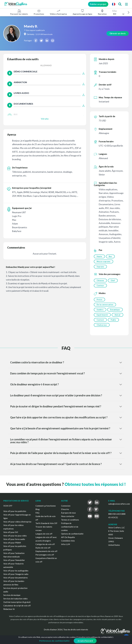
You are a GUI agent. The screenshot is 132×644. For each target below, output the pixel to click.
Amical (118, 316)
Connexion (66, 508)
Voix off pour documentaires (16, 580)
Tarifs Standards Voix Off (46, 526)
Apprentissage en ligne (82, 12)
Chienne (100, 281)
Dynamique (115, 311)
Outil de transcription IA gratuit (17, 604)
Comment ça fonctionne (46, 508)
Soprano (100, 267)
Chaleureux (102, 327)
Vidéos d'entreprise (58, 12)
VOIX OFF (8, 508)
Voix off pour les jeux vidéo (15, 538)
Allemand (46, 65)
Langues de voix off (44, 536)
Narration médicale (12, 559)
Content (100, 322)
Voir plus (45, 119)
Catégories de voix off (45, 547)
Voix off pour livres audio (14, 541)
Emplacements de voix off (46, 554)
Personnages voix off (45, 557)
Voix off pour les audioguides (16, 573)
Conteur (100, 286)
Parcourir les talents (19, 12)
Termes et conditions (70, 522)
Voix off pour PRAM (12, 545)
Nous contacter (68, 519)
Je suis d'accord (85, 641)
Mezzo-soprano (104, 262)
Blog (38, 512)
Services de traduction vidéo (15, 601)
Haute (99, 256)
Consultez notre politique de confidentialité (95, 637)
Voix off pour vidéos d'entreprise (17, 524)
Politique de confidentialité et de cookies (70, 529)
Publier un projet (97, 4)
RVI (115, 12)
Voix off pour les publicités (15, 514)
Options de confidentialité (72, 536)
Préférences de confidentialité (54, 641)
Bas (111, 256)
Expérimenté (102, 316)
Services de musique (12, 597)
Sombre (100, 311)
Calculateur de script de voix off (17, 608)
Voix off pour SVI (11, 534)
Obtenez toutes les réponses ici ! (95, 487)
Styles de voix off (43, 550)
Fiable (114, 322)
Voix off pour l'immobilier (14, 562)
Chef (113, 281)
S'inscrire (65, 512)
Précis (99, 301)
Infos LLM (65, 547)
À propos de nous (68, 515)
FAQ (37, 515)
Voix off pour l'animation (14, 555)
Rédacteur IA (9, 611)
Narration (102, 12)
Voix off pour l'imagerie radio (16, 576)
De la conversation (105, 306)
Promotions (39, 12)
